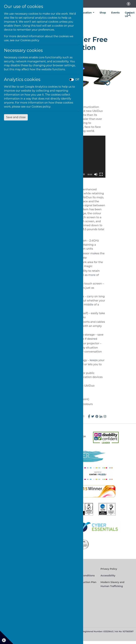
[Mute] (96, 174)
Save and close (16, 117)
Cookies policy (30, 40)
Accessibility (108, 576)
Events (115, 13)
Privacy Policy (109, 569)
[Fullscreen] (101, 174)
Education (86, 13)
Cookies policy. (41, 107)
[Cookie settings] (7, 637)
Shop (103, 13)
